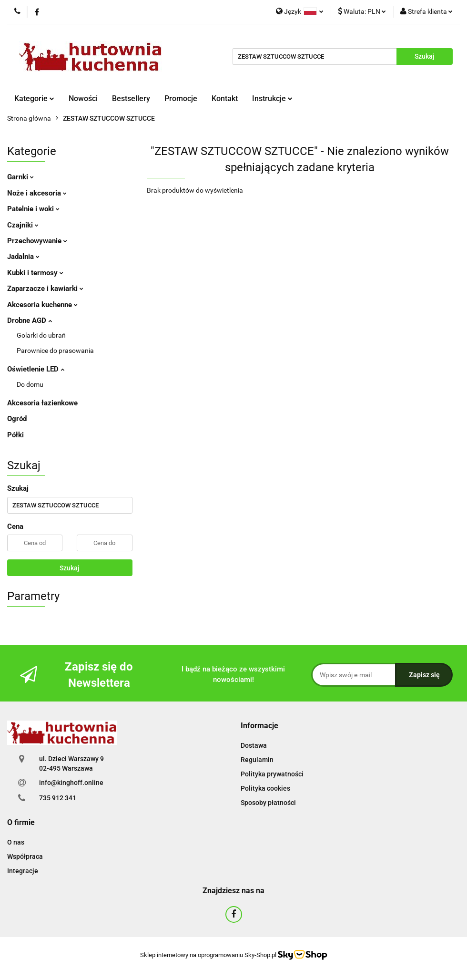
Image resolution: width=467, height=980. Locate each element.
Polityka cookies (265, 788)
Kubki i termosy (35, 273)
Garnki (20, 177)
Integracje (23, 871)
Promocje (181, 98)
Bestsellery (131, 98)
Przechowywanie (37, 241)
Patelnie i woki (33, 209)
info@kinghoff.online (71, 783)
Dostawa (254, 745)
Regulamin (257, 760)
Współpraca (25, 856)
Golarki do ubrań (41, 335)
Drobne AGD (30, 320)
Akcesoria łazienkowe (42, 403)
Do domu (30, 384)
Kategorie (34, 98)
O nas (16, 842)
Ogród (17, 419)
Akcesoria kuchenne (42, 305)
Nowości (83, 98)
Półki (15, 435)
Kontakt (225, 98)
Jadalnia (23, 257)
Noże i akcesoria (37, 193)
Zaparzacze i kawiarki (45, 289)
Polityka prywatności (272, 774)
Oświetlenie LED (36, 369)
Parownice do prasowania (55, 351)
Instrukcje (272, 98)
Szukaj (70, 568)
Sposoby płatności (268, 803)
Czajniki (23, 225)
